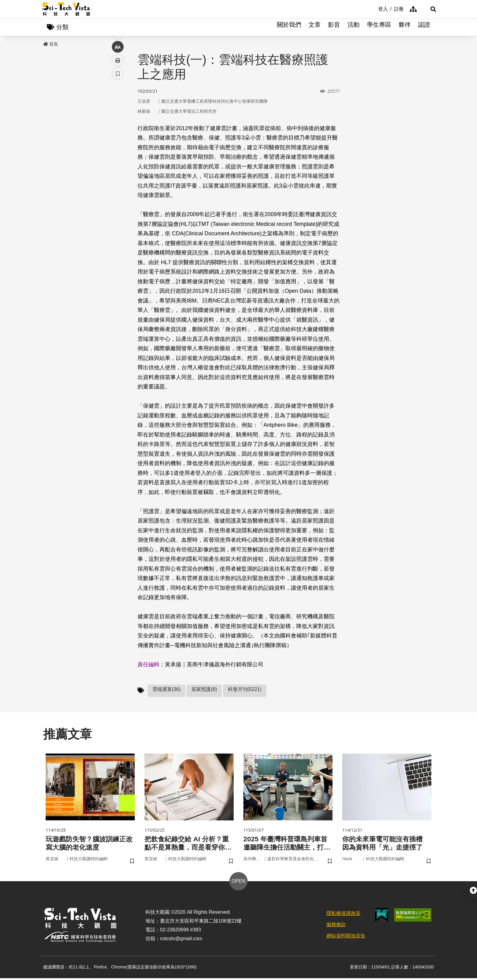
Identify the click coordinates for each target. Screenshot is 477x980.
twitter (118, 130)
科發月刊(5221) (245, 690)
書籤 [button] (118, 183)
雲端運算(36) (166, 690)
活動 (353, 27)
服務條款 (336, 926)
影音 (334, 27)
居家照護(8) (204, 690)
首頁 (50, 45)
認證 (424, 27)
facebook (118, 116)
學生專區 (379, 27)
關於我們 (289, 27)
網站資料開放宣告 (346, 937)
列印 (118, 170)
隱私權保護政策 (343, 915)
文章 (315, 27)
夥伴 (405, 27)
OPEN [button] (238, 883)
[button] (427, 9)
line (116, 143)
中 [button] (118, 156)
